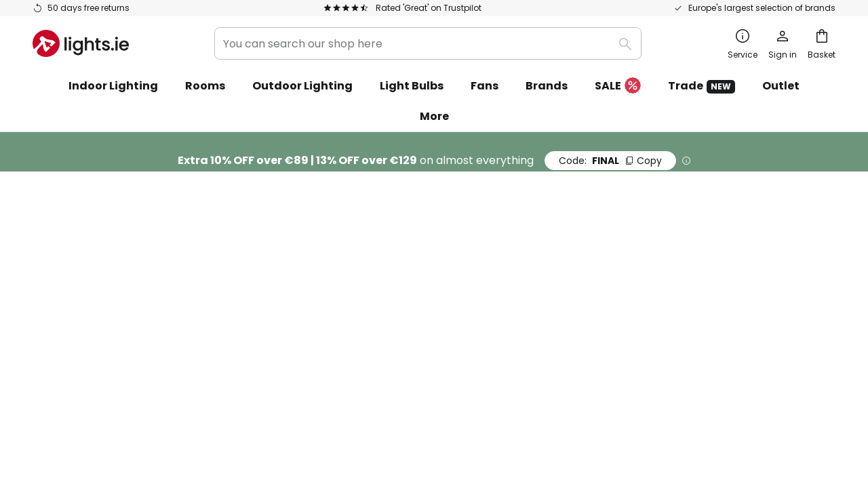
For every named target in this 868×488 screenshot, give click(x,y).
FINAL (610, 161)
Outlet (781, 86)
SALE (618, 86)
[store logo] (81, 43)
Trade (702, 86)
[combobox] (428, 43)
